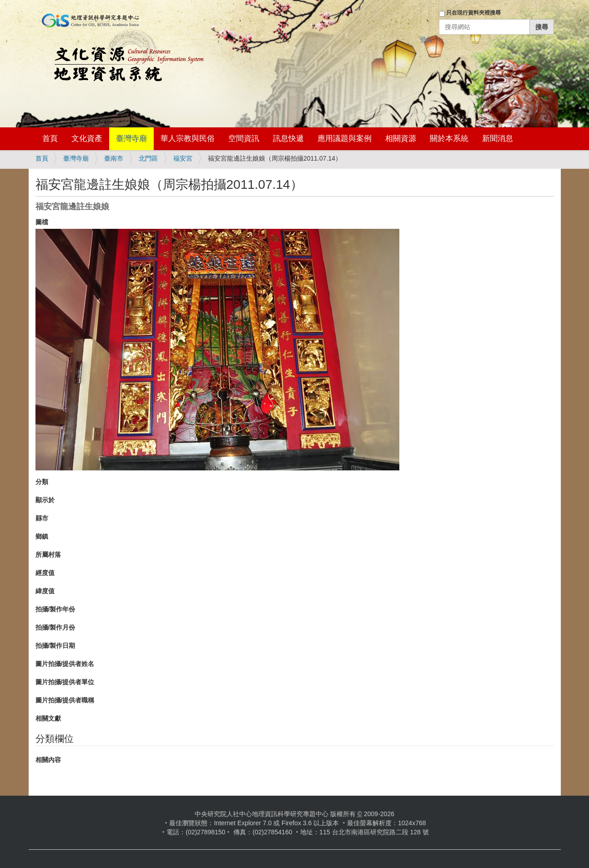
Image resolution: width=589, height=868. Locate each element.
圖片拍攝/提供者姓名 (65, 664)
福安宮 (183, 158)
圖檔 (42, 222)
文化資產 (87, 139)
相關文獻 (48, 718)
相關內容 (48, 760)
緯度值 (45, 591)
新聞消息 (498, 139)
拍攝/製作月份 (55, 627)
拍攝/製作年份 (55, 609)
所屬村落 (48, 555)
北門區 (148, 158)
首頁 (50, 139)
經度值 (45, 573)
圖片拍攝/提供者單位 (65, 682)
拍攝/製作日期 (55, 646)
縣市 (42, 518)
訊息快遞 (288, 139)
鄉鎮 (42, 536)
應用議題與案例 (345, 139)
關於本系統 (449, 139)
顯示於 (45, 500)
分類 (42, 482)
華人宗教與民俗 (188, 139)
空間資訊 (244, 139)
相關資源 (401, 139)
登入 (426, 40)
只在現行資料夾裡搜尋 (473, 13)
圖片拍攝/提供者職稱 (65, 700)
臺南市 (114, 158)
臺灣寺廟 (131, 139)
